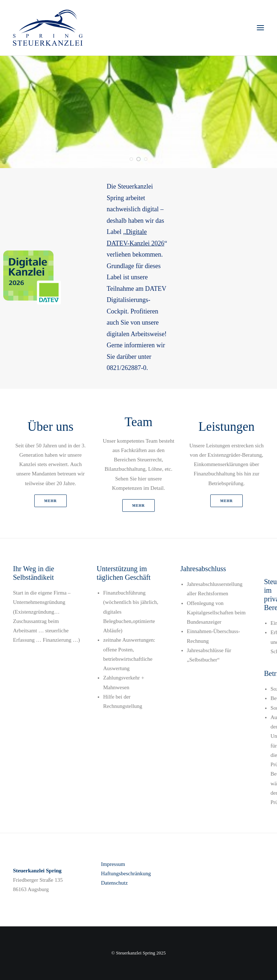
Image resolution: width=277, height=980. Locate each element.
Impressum (113, 864)
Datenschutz (114, 883)
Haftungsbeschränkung (126, 873)
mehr (50, 501)
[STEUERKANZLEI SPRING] (48, 28)
